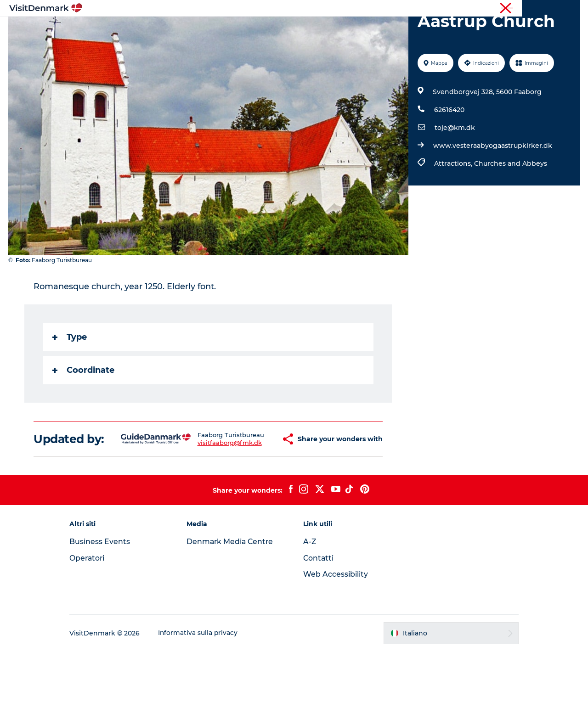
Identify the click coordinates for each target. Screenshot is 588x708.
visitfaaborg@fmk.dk (206, 497)
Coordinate (84, 414)
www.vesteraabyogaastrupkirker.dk (492, 189)
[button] (256, 489)
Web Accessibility (336, 631)
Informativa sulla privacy (206, 690)
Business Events (107, 598)
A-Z (310, 598)
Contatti (319, 615)
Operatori (536, 9)
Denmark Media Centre (235, 598)
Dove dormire (333, 30)
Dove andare (226, 30)
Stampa (568, 9)
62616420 (449, 153)
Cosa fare (279, 30)
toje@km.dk (454, 171)
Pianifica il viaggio (402, 30)
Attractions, (454, 207)
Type (70, 381)
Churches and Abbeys (510, 207)
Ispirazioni (173, 30)
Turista (504, 9)
